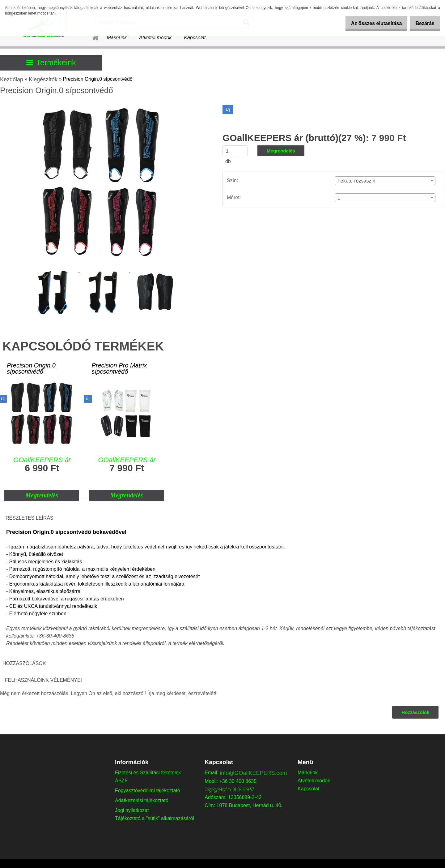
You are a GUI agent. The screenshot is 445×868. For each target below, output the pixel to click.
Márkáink (117, 38)
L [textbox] (339, 198)
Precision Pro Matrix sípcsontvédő (119, 369)
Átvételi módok (155, 38)
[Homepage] (92, 37)
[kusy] (235, 151)
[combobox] (385, 181)
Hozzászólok (415, 712)
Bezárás (423, 23)
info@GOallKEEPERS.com (253, 773)
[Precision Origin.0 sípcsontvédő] (104, 107)
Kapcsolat (195, 38)
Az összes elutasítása (370, 23)
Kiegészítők (43, 79)
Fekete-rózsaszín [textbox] (356, 181)
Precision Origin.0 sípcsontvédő (31, 369)
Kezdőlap (12, 79)
